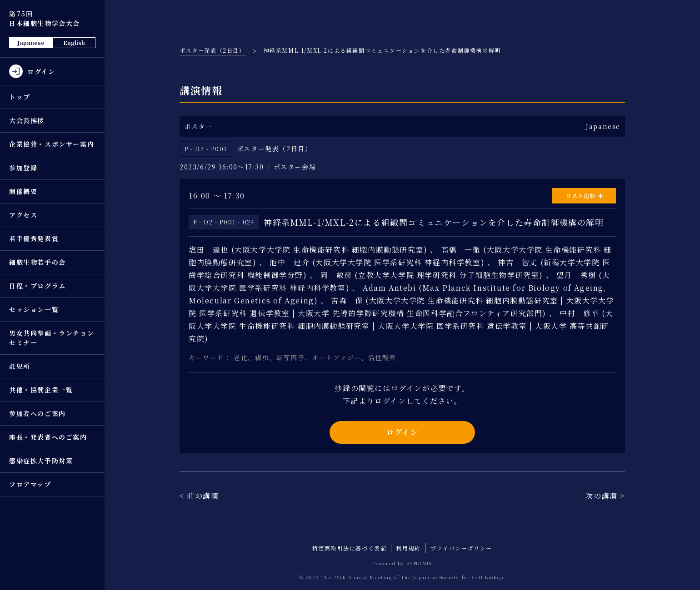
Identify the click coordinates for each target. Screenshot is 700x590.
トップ (20, 97)
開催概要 (23, 191)
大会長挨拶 (27, 120)
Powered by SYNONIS (402, 563)
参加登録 (23, 168)
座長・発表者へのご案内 (48, 437)
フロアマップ (30, 484)
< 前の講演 (199, 496)
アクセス (23, 215)
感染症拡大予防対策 (41, 461)
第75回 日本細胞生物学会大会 (45, 18)
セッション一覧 (34, 309)
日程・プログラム (37, 286)
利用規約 (408, 548)
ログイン (402, 432)
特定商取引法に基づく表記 (349, 548)
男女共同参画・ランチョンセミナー (52, 338)
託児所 (20, 366)
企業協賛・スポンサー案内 (52, 144)
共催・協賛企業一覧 (41, 390)
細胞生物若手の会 (37, 262)
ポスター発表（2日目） (212, 50)
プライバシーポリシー (461, 548)
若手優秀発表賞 (34, 238)
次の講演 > (605, 496)
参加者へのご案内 (37, 413)
